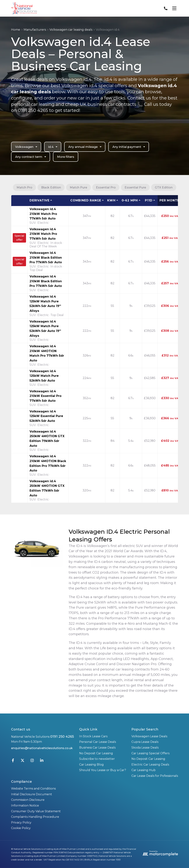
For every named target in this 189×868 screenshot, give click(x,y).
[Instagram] (32, 761)
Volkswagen (27, 147)
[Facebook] (13, 761)
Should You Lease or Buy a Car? (103, 770)
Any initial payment (129, 147)
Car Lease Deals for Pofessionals (155, 776)
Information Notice (25, 806)
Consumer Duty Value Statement (36, 811)
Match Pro (24, 187)
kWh (111, 200)
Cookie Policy (21, 828)
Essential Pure (135, 187)
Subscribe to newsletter (97, 759)
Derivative (39, 200)
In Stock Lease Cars (93, 736)
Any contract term (31, 157)
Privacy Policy (21, 822)
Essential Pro (106, 187)
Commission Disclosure (28, 800)
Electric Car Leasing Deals (150, 765)
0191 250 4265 (62, 737)
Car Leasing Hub (144, 770)
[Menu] (174, 8)
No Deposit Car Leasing (96, 753)
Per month (170, 200)
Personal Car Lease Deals (98, 742)
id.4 (53, 147)
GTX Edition (164, 187)
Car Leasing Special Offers (150, 753)
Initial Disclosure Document (32, 794)
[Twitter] (23, 761)
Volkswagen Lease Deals (149, 736)
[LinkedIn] (42, 761)
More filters (66, 157)
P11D (149, 200)
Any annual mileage (85, 147)
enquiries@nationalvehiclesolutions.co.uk (42, 748)
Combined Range (86, 200)
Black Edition (51, 187)
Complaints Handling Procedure (35, 817)
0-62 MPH (130, 200)
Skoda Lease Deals (145, 748)
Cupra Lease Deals (145, 742)
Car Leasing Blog (91, 765)
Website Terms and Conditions (33, 789)
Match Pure (78, 187)
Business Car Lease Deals (97, 748)
